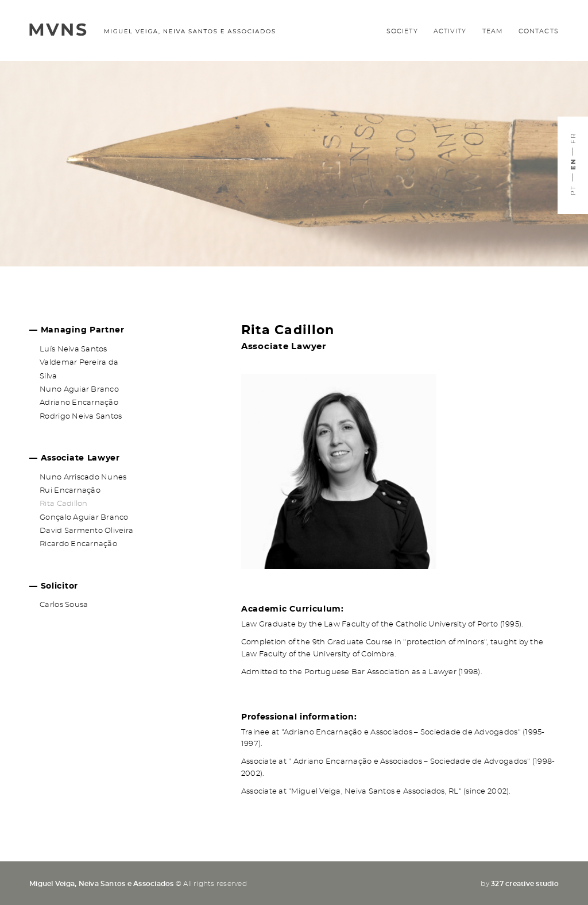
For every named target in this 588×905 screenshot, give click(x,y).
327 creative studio (525, 884)
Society (402, 31)
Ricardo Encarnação (78, 544)
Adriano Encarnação (79, 403)
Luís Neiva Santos (73, 349)
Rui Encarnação (70, 491)
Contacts (539, 31)
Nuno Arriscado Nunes (83, 477)
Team (493, 31)
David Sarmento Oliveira (86, 531)
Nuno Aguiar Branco (79, 390)
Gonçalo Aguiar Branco (84, 518)
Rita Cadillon (63, 504)
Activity (450, 31)
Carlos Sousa (64, 605)
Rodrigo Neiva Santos (81, 417)
